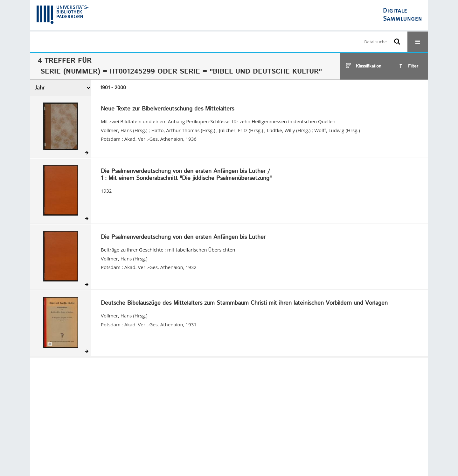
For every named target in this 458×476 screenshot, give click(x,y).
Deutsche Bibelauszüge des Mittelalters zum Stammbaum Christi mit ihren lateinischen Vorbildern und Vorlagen (244, 303)
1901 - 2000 (113, 88)
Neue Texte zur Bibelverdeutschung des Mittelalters (167, 109)
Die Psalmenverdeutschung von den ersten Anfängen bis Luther (183, 238)
